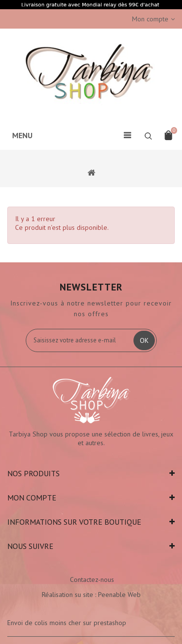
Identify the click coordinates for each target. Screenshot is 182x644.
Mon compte (32, 498)
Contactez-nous (92, 580)
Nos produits (33, 473)
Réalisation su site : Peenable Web (91, 595)
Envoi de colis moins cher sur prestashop (67, 623)
